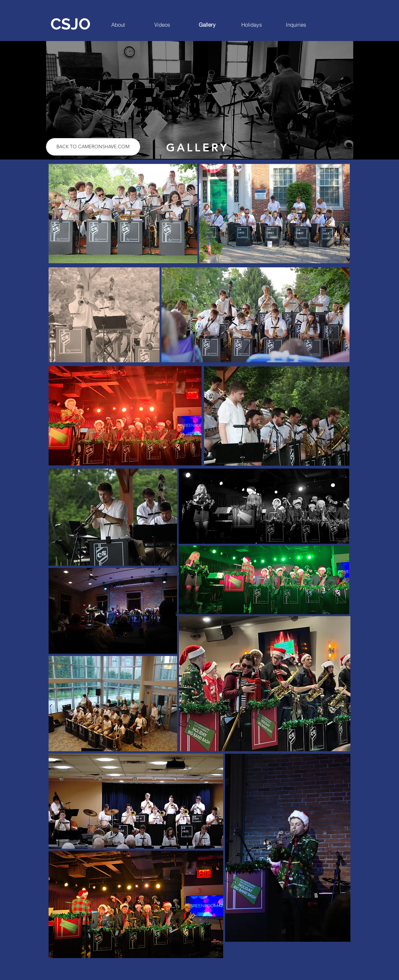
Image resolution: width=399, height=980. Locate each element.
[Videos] (162, 24)
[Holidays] (252, 24)
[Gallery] (207, 24)
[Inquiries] (296, 24)
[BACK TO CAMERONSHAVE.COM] (93, 147)
